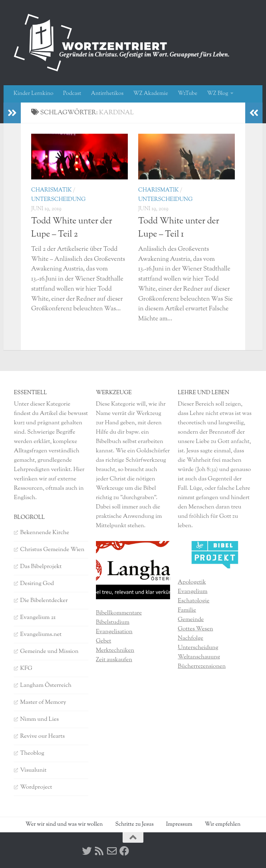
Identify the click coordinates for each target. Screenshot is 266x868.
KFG (26, 668)
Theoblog (32, 753)
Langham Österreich (46, 685)
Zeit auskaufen (114, 660)
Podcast (72, 94)
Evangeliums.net (41, 635)
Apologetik (192, 582)
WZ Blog (218, 94)
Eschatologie (193, 601)
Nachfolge (190, 638)
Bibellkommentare (119, 613)
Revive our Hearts (42, 736)
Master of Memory (43, 702)
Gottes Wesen (195, 629)
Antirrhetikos (107, 94)
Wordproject (36, 787)
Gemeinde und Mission (49, 652)
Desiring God (37, 584)
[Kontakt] (112, 851)
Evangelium (193, 592)
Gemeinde (191, 620)
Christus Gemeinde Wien (52, 550)
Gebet (104, 641)
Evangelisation (114, 632)
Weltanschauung (199, 657)
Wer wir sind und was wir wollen (64, 825)
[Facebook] (124, 851)
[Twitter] (87, 851)
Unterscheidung (58, 200)
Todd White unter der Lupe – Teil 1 (179, 228)
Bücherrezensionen (202, 666)
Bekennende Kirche (45, 533)
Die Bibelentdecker (44, 601)
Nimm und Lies (39, 719)
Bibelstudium (113, 622)
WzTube (188, 94)
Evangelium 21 (38, 618)
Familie (187, 610)
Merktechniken (115, 650)
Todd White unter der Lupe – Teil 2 (72, 228)
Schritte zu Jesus (135, 825)
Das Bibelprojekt (41, 567)
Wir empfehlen (223, 825)
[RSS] (99, 851)
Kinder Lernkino (33, 94)
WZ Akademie (151, 94)
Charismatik (51, 190)
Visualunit (33, 770)
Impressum (179, 825)
